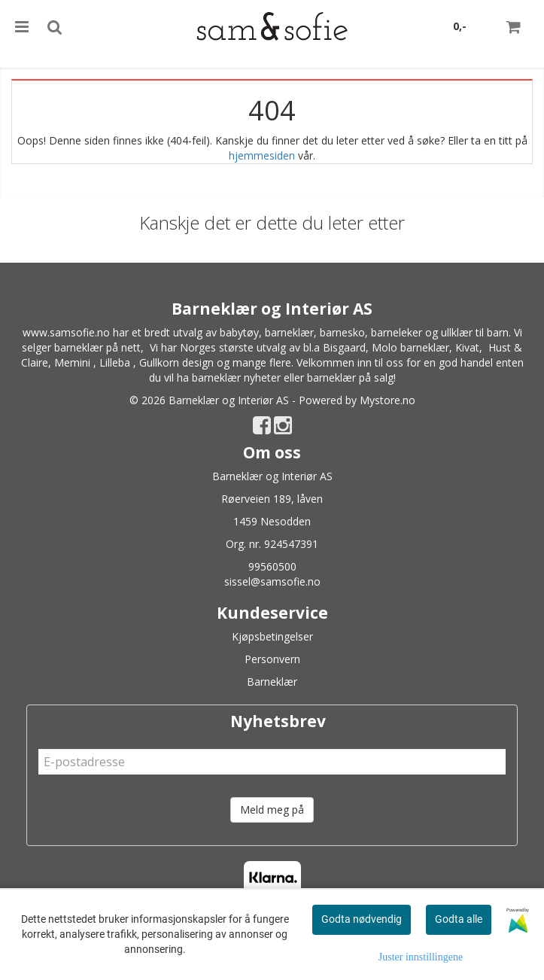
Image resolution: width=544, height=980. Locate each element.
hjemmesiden (262, 155)
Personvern (272, 659)
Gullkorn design (176, 362)
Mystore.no (387, 400)
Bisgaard (344, 347)
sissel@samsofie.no (272, 581)
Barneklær (272, 682)
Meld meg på (272, 810)
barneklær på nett (97, 347)
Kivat (467, 347)
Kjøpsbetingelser (272, 636)
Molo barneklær (410, 347)
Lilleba (115, 362)
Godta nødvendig (362, 919)
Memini (72, 362)
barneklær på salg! (351, 377)
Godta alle (459, 919)
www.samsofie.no (66, 332)
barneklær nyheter (236, 377)
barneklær (289, 332)
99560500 (272, 566)
